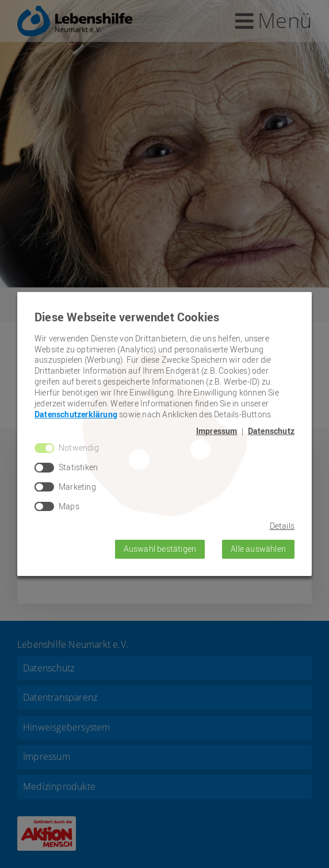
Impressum (217, 431)
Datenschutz (271, 431)
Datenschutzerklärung (76, 414)
